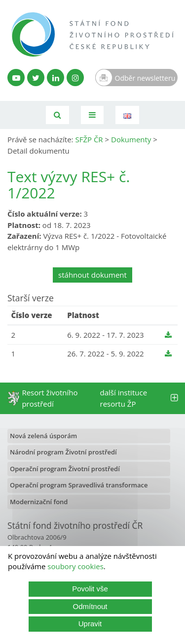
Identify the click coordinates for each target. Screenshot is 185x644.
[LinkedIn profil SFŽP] (55, 78)
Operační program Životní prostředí (65, 469)
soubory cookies (75, 566)
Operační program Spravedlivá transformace (79, 485)
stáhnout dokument (92, 275)
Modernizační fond (39, 502)
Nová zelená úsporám (43, 436)
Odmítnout (90, 606)
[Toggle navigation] (92, 115)
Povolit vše (90, 589)
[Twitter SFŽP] (36, 78)
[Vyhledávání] (57, 115)
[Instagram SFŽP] (75, 78)
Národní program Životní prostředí (63, 452)
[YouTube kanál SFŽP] (16, 78)
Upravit (90, 624)
